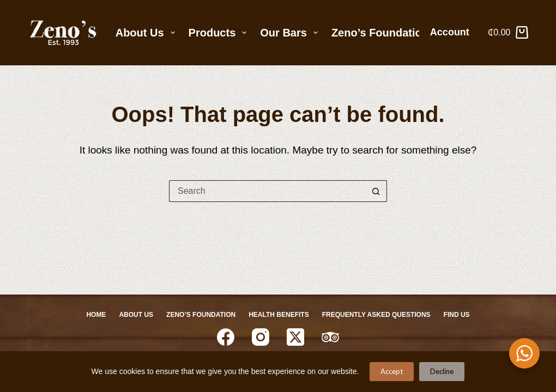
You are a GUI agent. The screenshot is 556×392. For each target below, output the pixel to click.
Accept (392, 371)
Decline (442, 371)
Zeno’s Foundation (380, 33)
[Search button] (376, 191)
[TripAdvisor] (330, 337)
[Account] (454, 33)
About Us (147, 33)
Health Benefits (279, 315)
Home (96, 315)
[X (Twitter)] (295, 337)
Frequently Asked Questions (376, 315)
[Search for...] (267, 191)
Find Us (457, 315)
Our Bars (291, 33)
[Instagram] (261, 337)
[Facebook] (226, 337)
